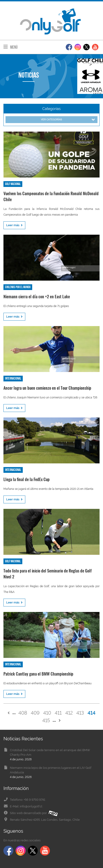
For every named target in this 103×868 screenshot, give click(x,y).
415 (46, 720)
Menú (11, 47)
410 (47, 713)
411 (58, 713)
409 (35, 713)
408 (23, 713)
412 (69, 713)
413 (80, 713)
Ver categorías (68, 120)
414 (92, 713)
